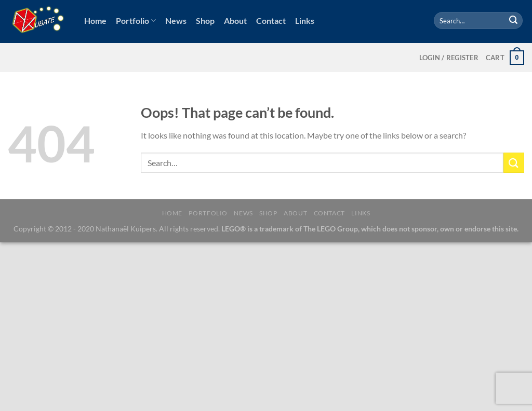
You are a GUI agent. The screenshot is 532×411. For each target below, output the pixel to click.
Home (95, 20)
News (176, 20)
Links (305, 20)
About (235, 20)
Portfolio (136, 21)
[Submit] (513, 21)
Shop (205, 20)
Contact (271, 20)
